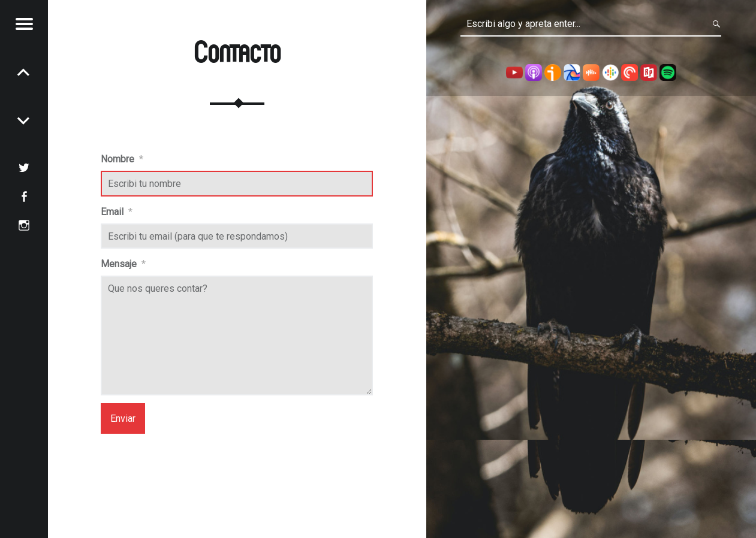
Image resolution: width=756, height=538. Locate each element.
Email (117, 212)
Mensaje (123, 264)
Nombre (122, 159)
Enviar (123, 418)
